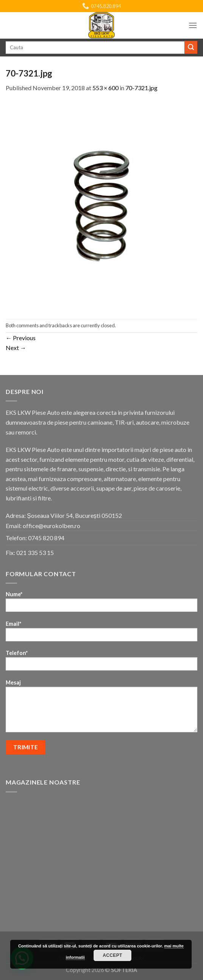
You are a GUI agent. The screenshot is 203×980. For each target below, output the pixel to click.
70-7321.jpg (141, 88)
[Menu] (193, 25)
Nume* (101, 604)
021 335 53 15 (35, 553)
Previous (21, 338)
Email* (101, 634)
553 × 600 (105, 88)
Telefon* (101, 663)
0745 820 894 (46, 538)
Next (16, 348)
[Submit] (191, 47)
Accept (112, 955)
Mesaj (101, 708)
